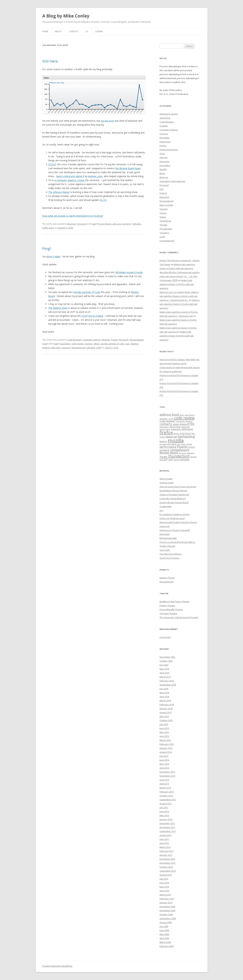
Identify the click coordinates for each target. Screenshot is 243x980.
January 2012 (166, 819)
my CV (103, 200)
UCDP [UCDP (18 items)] (164, 459)
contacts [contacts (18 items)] (166, 424)
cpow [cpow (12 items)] (176, 424)
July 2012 (164, 808)
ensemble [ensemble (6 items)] (185, 427)
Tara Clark (165, 550)
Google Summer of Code (87, 292)
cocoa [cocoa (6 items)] (171, 419)
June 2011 (164, 839)
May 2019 (164, 669)
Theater (164, 225)
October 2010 (166, 867)
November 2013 (167, 776)
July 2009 (164, 926)
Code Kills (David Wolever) (173, 499)
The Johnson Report (59, 192)
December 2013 (167, 772)
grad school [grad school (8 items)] (185, 433)
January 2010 (166, 903)
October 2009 (166, 914)
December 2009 (167, 907)
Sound (163, 213)
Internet (164, 157)
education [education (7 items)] (164, 427)
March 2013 (165, 788)
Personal (81, 224)
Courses (164, 134)
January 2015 (166, 748)
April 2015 (164, 736)
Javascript (164, 161)
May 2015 (164, 732)
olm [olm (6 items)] (179, 444)
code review (77, 344)
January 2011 (166, 855)
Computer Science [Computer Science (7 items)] (184, 421)
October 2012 (166, 796)
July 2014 (164, 756)
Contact (74, 31)
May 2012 (164, 815)
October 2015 (166, 720)
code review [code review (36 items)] (184, 418)
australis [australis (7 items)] (164, 419)
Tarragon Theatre (168, 613)
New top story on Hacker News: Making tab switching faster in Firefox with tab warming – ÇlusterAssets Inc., (179, 296)
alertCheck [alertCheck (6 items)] (190, 415)
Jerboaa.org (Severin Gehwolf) (175, 530)
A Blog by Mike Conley (66, 16)
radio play (55, 348)
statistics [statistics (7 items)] (191, 453)
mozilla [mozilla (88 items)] (176, 440)
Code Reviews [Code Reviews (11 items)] (167, 421)
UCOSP (52, 164)
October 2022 (166, 661)
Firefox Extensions (169, 150)
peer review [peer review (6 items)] (187, 444)
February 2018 (167, 705)
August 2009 (166, 922)
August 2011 (166, 835)
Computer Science (92, 340)
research (66, 348)
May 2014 (164, 764)
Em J (162, 510)
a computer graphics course (69, 180)
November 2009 (167, 911)
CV (87, 31)
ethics (97, 344)
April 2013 (164, 784)
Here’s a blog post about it (70, 176)
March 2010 (165, 895)
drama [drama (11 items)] (183, 424)
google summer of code (112, 344)
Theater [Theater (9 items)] (164, 457)
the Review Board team (128, 168)
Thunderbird (166, 229)
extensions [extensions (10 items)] (187, 429)
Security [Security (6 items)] (182, 453)
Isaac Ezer (165, 526)
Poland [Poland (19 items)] (182, 447)
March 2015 (165, 740)
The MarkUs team (58, 308)
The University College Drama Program (179, 617)
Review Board (137, 340)
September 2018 (168, 685)
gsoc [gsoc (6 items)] (194, 433)
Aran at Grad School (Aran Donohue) (178, 487)
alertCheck (165, 118)
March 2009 (165, 942)
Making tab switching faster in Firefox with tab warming (177, 284)
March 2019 (165, 677)
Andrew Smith (167, 483)
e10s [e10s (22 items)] (191, 424)
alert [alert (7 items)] (182, 415)
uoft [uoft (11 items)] (171, 459)
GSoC (162, 154)
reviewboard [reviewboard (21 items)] (180, 450)
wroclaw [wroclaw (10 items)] (185, 459)
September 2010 (168, 871)
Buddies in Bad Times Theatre (175, 602)
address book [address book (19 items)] (169, 414)
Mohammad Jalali (168, 538)
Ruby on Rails (166, 205)
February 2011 (167, 851)
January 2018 (166, 708)
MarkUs (135, 344)
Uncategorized (167, 241)
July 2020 (164, 665)
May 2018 (164, 693)
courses (89, 344)
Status (163, 217)
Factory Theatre (167, 605)
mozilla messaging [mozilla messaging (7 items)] (168, 444)
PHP (162, 189)
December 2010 (167, 859)
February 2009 (167, 946)
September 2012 (168, 800)
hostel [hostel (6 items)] (162, 437)
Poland (115, 340)
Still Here (50, 61)
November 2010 (167, 863)
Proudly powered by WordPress (57, 966)
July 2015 (164, 724)
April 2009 (164, 938)
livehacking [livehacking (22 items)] (186, 436)
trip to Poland (96, 316)
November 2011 (167, 827)
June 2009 (164, 930)
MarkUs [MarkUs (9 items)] (163, 441)
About (58, 31)
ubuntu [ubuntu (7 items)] (193, 457)
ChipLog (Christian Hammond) (174, 495)
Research (124, 340)
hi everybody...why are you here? (115, 224)
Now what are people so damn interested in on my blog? (73, 216)
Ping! (47, 248)
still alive (137, 224)
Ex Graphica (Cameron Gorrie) (175, 514)
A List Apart (165, 637)
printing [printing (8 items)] (191, 447)
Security (164, 209)
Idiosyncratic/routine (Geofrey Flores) (178, 522)
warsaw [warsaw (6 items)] (177, 460)
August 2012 (166, 804)
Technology (165, 221)
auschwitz (65, 344)
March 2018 (165, 701)
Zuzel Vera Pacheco (170, 558)
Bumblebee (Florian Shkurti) (173, 491)
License (99, 31)
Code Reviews (74, 340)
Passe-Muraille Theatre (171, 609)
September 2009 (168, 918)
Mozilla (163, 169)
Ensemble (165, 138)
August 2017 (166, 712)
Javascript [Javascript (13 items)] (171, 437)
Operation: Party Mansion (172, 181)
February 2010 (167, 899)
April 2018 (164, 697)
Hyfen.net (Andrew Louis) (172, 518)
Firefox (163, 146)
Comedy (164, 126)
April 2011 (164, 843)
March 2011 (165, 847)
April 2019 (164, 673)
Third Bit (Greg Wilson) (171, 554)
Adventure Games (169, 114)
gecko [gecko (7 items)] (176, 433)
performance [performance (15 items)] (168, 447)
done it (50, 256)
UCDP (85, 316)
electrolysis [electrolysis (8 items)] (175, 427)
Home (45, 31)
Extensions (165, 142)
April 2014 (164, 768)
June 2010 (164, 883)
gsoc (128, 344)
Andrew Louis (95, 176)
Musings (71, 224)
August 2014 (166, 752)
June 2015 (164, 728)
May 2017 (164, 716)
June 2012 (164, 811)
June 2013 (164, 780)
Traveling (164, 233)
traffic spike (48, 228)
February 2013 (167, 792)
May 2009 (164, 934)
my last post (107, 121)
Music (162, 173)
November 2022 (167, 657)
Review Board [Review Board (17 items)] (169, 453)
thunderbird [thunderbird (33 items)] (179, 456)
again (57, 256)
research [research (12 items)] (165, 450)
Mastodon (165, 534)
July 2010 (164, 879)
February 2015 (167, 744)
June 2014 (164, 760)
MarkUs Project (167, 578)
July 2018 (164, 689)
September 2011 (168, 831)
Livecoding (165, 165)
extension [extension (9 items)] (176, 429)
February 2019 (167, 681)
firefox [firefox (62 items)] (166, 432)
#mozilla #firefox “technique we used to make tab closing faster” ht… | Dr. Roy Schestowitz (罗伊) (180, 276)
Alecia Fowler (166, 479)
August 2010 (166, 875)
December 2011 (167, 823)
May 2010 (164, 887)
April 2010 (164, 891)
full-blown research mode (129, 272)
